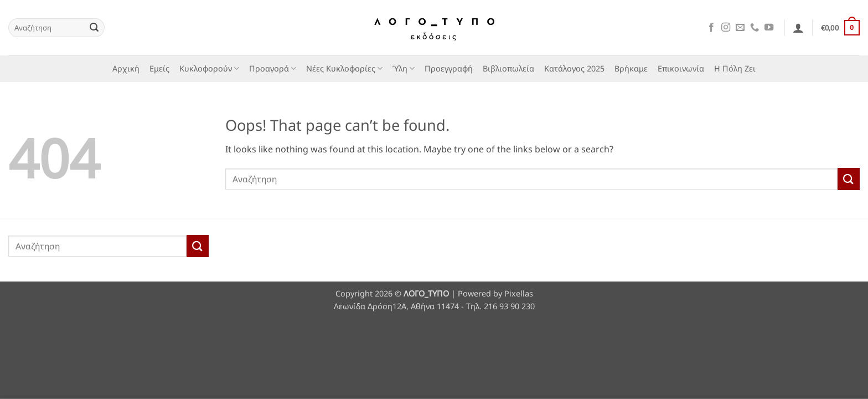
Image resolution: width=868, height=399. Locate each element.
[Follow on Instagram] (726, 28)
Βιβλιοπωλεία (508, 68)
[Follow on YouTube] (769, 28)
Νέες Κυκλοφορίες (344, 69)
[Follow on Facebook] (711, 28)
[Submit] (94, 28)
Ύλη (404, 69)
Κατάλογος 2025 (574, 68)
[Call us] (755, 28)
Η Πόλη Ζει (735, 68)
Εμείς (159, 68)
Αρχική (126, 68)
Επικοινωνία (681, 68)
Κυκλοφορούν (209, 69)
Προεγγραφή (449, 68)
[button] (798, 28)
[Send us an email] (740, 28)
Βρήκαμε (631, 68)
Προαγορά (273, 69)
